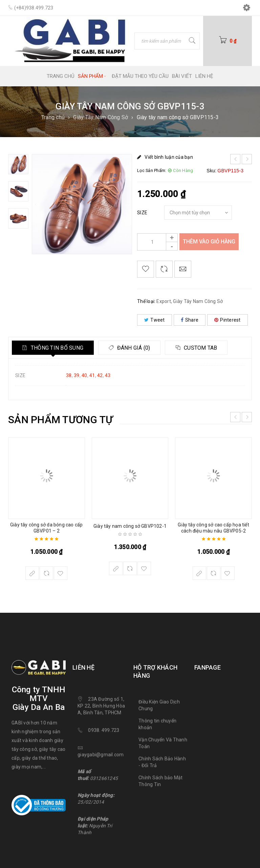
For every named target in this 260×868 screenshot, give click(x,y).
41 (92, 375)
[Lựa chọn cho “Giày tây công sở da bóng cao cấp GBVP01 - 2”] (32, 573)
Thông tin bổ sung (57, 348)
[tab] (53, 348)
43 (108, 375)
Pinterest (227, 320)
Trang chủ (53, 117)
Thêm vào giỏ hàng (209, 242)
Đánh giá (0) (133, 348)
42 (100, 375)
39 (77, 375)
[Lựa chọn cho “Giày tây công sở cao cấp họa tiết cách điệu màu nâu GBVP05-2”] (199, 573)
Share (190, 320)
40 (84, 375)
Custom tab (201, 348)
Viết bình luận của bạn (169, 157)
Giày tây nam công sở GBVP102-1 (130, 526)
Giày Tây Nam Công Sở (101, 117)
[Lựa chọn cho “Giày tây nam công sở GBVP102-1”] (116, 568)
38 (69, 375)
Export (164, 301)
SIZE (142, 213)
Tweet (155, 320)
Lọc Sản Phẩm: (152, 170)
